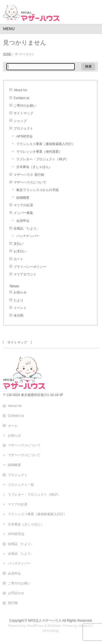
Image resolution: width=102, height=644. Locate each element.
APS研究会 (24, 136)
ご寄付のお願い (25, 106)
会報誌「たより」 (27, 228)
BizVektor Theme (60, 626)
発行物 (13, 603)
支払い (18, 244)
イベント (20, 308)
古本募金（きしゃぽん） (34, 167)
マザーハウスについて (30, 182)
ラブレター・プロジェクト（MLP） (43, 159)
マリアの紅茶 (23, 205)
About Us (20, 90)
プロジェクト (23, 128)
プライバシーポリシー (30, 267)
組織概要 (23, 198)
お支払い (20, 251)
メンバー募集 (23, 213)
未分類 (18, 315)
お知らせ (20, 292)
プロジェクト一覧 (21, 485)
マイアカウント (25, 274)
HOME (7, 54)
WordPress (35, 626)
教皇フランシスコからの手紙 (38, 190)
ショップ (20, 121)
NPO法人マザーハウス (45, 621)
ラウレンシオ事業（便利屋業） (39, 152)
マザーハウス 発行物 (29, 175)
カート (18, 259)
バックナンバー (28, 236)
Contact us (21, 98)
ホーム (13, 426)
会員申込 (23, 221)
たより (18, 300)
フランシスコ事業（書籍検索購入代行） (46, 144)
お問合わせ (16, 593)
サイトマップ (23, 113)
